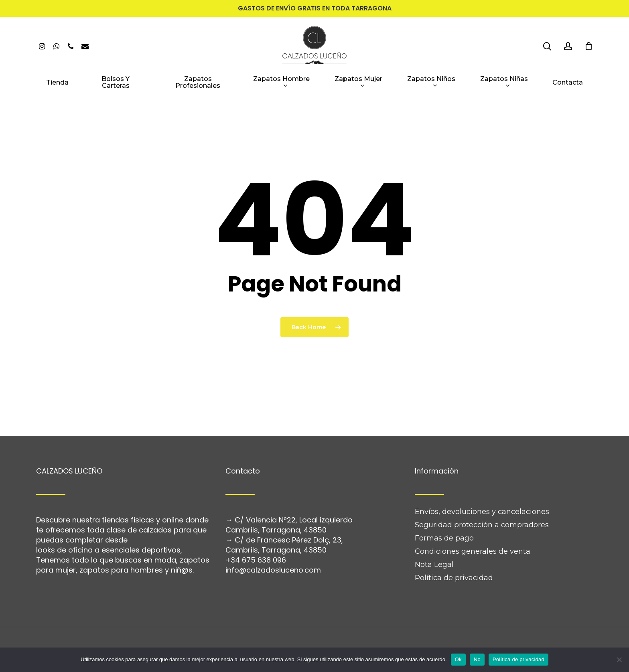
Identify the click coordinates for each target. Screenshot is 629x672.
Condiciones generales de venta (473, 528)
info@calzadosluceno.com (273, 547)
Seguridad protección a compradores (482, 502)
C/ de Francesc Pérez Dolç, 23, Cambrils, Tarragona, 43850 (284, 522)
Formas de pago (444, 515)
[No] (619, 660)
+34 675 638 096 (256, 537)
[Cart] (588, 46)
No (477, 659)
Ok (458, 659)
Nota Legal (434, 541)
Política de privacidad (454, 555)
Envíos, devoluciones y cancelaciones (482, 488)
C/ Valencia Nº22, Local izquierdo (294, 497)
